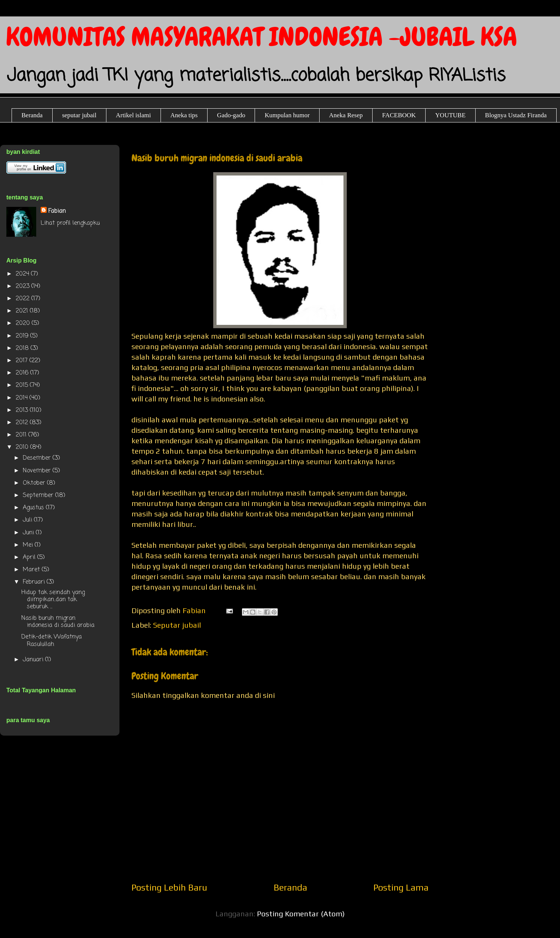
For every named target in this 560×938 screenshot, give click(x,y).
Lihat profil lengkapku (70, 223)
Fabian (57, 211)
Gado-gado (231, 115)
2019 (23, 336)
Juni (29, 533)
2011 (22, 435)
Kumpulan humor (287, 115)
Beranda (32, 115)
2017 (23, 361)
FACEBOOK (399, 115)
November (38, 471)
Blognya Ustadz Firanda (516, 115)
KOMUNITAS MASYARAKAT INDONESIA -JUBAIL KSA (262, 37)
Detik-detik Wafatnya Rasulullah (52, 641)
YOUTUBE (450, 115)
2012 (23, 423)
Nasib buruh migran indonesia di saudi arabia (58, 622)
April (30, 557)
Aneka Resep (346, 115)
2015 (23, 385)
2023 (24, 286)
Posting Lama (401, 887)
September (39, 496)
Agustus (34, 508)
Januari (34, 660)
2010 (23, 447)
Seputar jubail (177, 625)
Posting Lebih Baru (169, 887)
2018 (23, 348)
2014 (23, 398)
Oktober (35, 483)
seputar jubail (79, 115)
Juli (28, 520)
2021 (23, 311)
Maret (32, 570)
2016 (23, 373)
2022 (24, 299)
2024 (23, 274)
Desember (38, 458)
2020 (24, 323)
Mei (29, 545)
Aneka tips (184, 115)
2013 (23, 410)
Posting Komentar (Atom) (301, 914)
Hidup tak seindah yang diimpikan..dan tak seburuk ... (53, 600)
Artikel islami (133, 115)
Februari (35, 582)
